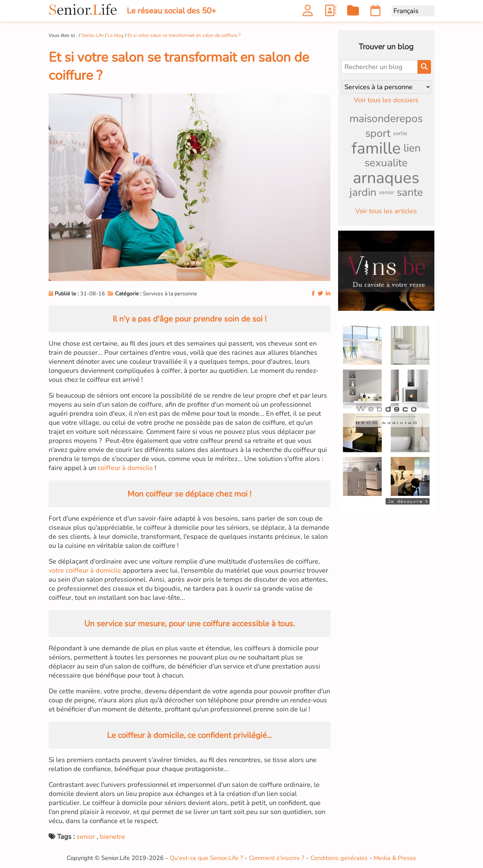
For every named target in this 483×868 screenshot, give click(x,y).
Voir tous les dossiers (386, 100)
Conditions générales (339, 858)
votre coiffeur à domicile (85, 570)
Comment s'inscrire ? (277, 858)
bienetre (113, 837)
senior (86, 837)
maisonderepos (386, 119)
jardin (363, 192)
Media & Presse (395, 858)
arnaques (386, 178)
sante (410, 192)
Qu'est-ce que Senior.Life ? (206, 858)
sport (378, 133)
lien (412, 148)
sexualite (386, 163)
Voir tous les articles (386, 211)
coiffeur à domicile (125, 468)
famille (376, 148)
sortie (400, 133)
